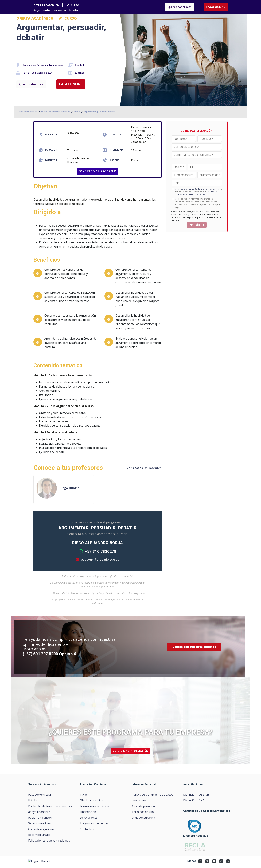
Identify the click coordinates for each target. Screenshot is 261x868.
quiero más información (130, 751)
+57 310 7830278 (97, 552)
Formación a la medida (94, 806)
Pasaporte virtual (40, 795)
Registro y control (40, 818)
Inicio (83, 795)
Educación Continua (27, 112)
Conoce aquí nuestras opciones (194, 647)
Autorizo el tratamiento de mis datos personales (198, 189)
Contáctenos (88, 829)
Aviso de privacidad (144, 806)
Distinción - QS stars (196, 795)
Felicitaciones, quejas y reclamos (49, 841)
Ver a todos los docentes (144, 468)
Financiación (88, 812)
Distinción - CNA (194, 800)
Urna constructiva (143, 818)
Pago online (71, 84)
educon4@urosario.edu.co (97, 560)
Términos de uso (143, 812)
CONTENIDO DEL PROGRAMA (98, 171)
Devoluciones (89, 818)
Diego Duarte (69, 488)
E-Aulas (33, 800)
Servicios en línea (39, 823)
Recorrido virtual (39, 835)
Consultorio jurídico (41, 829)
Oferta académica (91, 800)
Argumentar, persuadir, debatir (99, 112)
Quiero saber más (31, 84)
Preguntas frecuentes (94, 823)
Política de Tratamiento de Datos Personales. (196, 193)
